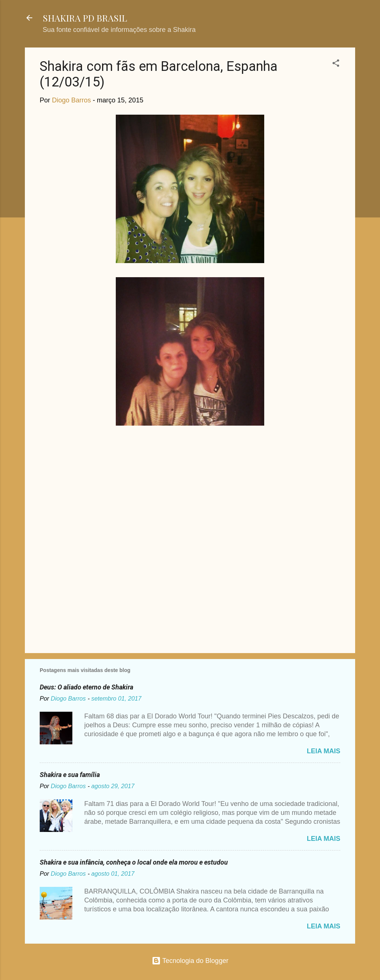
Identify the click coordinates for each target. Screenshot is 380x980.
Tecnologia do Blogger (190, 961)
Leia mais (324, 751)
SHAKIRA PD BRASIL (85, 18)
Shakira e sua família (70, 775)
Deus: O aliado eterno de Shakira (86, 687)
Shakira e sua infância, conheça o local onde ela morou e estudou (134, 862)
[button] (336, 64)
